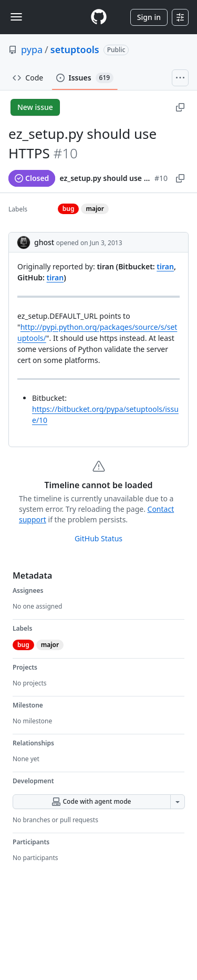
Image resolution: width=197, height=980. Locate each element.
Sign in (149, 17)
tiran (165, 266)
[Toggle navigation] (16, 17)
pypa (32, 49)
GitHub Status (98, 538)
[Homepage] (99, 17)
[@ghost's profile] (24, 243)
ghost (44, 242)
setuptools (75, 49)
